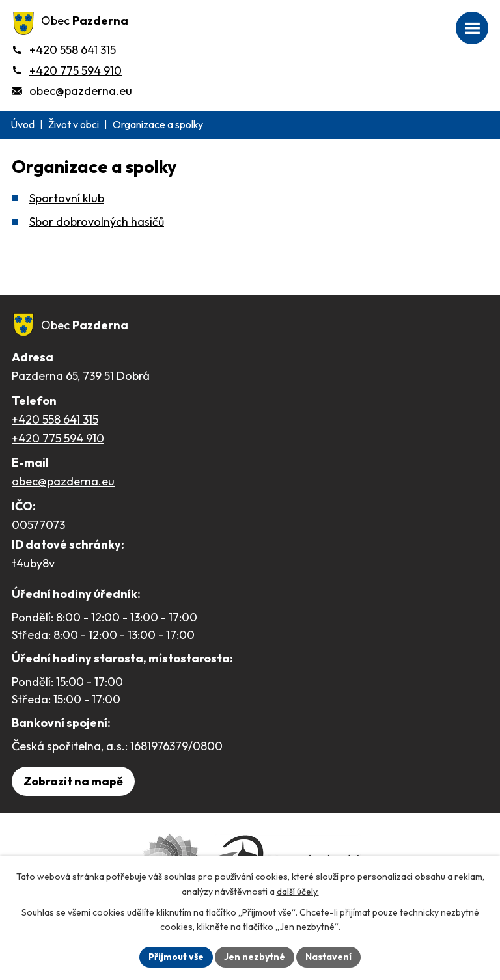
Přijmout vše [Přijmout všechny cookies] (176, 957)
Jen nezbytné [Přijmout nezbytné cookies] (255, 957)
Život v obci (74, 124)
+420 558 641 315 (55, 419)
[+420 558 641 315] (64, 50)
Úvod (22, 124)
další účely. (298, 892)
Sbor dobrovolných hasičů (97, 222)
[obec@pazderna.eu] (72, 91)
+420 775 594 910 (58, 438)
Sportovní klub (67, 198)
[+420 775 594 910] (67, 71)
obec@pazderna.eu (63, 481)
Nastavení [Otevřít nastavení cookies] (328, 957)
